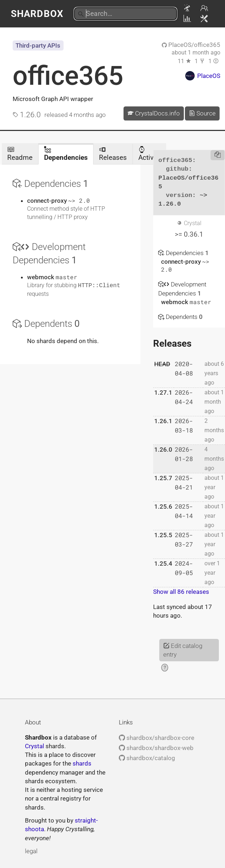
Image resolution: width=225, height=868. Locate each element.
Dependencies (66, 154)
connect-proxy (48, 201)
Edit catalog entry (183, 650)
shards (82, 763)
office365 (68, 76)
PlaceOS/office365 (191, 45)
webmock (41, 277)
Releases (113, 154)
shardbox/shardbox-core (157, 738)
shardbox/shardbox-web (156, 748)
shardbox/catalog (147, 758)
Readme (20, 154)
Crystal (34, 746)
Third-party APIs (38, 45)
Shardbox (37, 14)
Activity (150, 154)
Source (202, 113)
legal (31, 851)
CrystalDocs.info (154, 113)
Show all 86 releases (181, 592)
